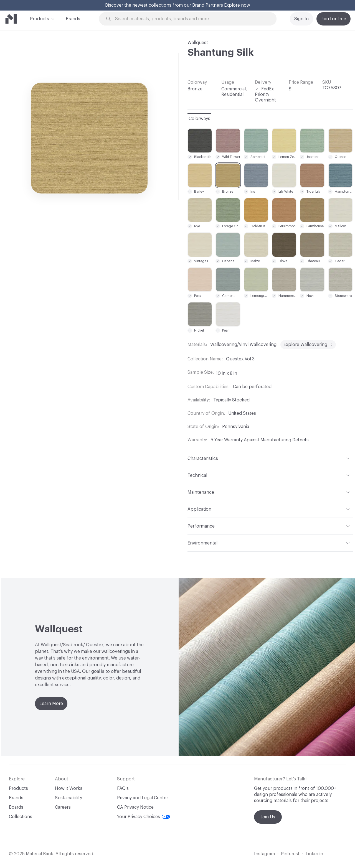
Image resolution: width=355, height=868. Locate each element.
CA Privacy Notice (135, 807)
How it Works (69, 788)
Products (40, 18)
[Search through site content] (196, 19)
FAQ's (123, 788)
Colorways (199, 119)
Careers (63, 807)
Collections (21, 817)
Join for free (334, 19)
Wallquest (198, 43)
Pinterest (290, 854)
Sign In (301, 19)
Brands (73, 19)
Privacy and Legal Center (143, 798)
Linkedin (314, 854)
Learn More (51, 704)
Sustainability (69, 798)
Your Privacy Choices (144, 817)
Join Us (268, 817)
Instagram (264, 854)
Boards (16, 807)
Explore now (237, 5)
